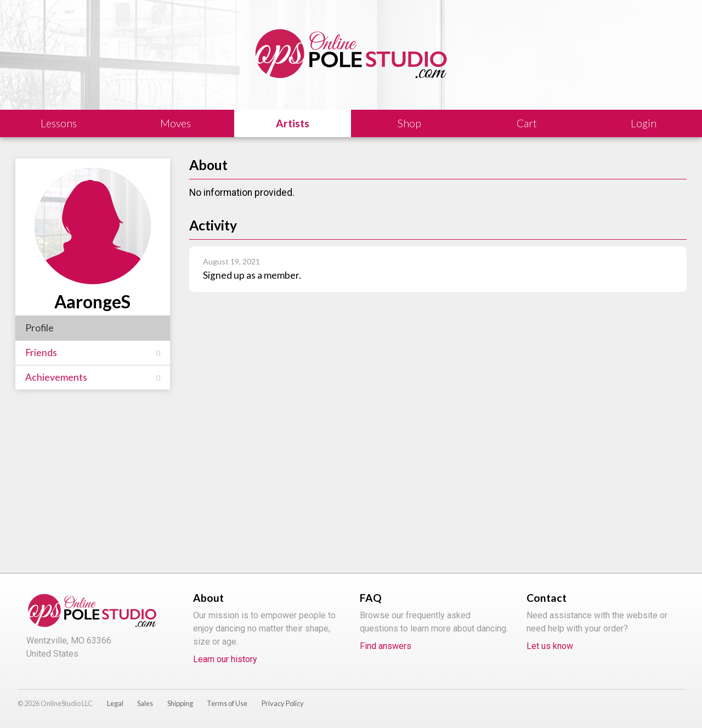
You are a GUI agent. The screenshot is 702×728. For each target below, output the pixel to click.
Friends (93, 353)
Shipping (180, 703)
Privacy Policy (283, 703)
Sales (145, 703)
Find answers (386, 646)
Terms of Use (227, 703)
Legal (115, 703)
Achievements (93, 377)
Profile (39, 328)
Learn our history (225, 659)
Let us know (550, 646)
